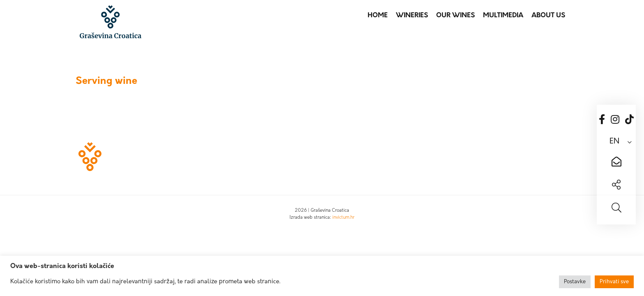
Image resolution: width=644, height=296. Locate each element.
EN (614, 142)
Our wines (455, 16)
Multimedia (503, 16)
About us (548, 16)
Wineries (412, 16)
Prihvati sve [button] (614, 282)
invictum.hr (343, 218)
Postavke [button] (575, 282)
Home (378, 16)
